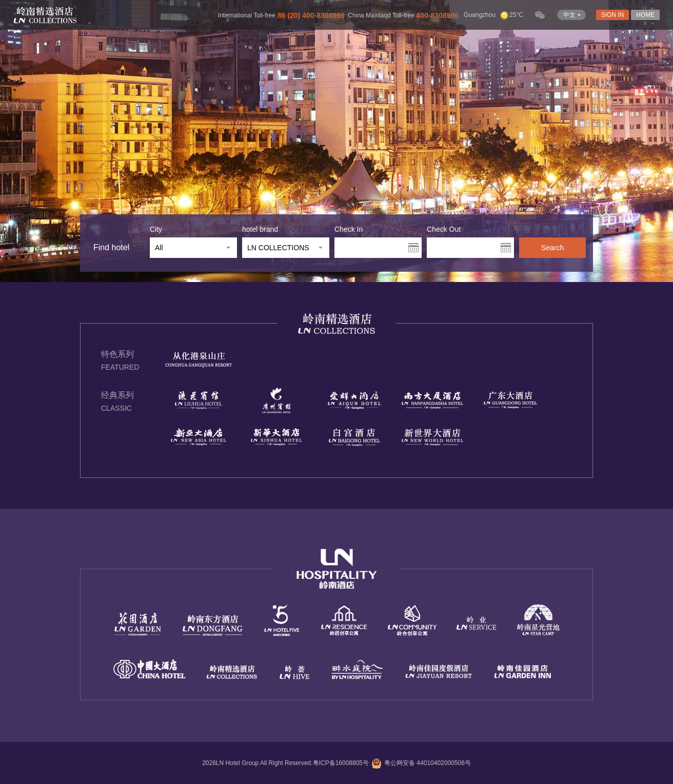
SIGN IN (613, 15)
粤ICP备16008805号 (341, 763)
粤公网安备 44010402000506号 (420, 763)
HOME (645, 15)
